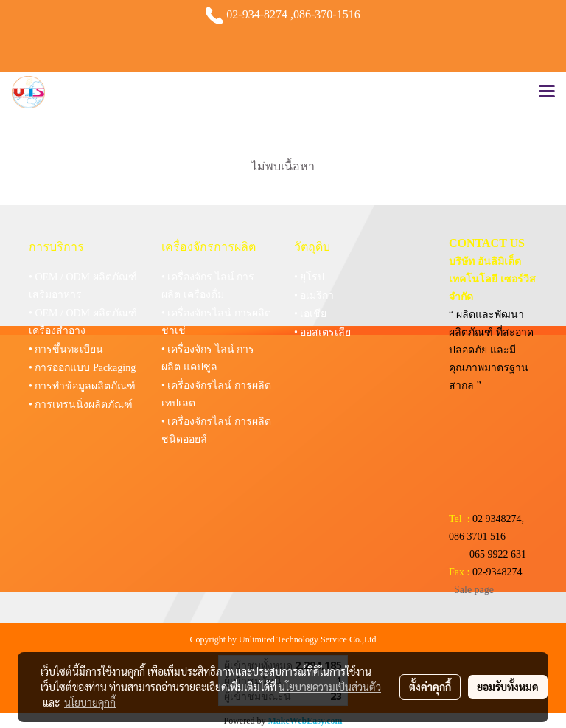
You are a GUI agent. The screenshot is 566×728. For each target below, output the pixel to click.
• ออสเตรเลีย (322, 332)
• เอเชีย (310, 314)
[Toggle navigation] (547, 92)
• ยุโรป (309, 277)
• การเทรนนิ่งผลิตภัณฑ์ (81, 405)
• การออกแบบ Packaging (82, 368)
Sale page (474, 590)
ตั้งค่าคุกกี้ (430, 687)
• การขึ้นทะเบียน (66, 349)
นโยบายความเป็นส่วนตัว (330, 687)
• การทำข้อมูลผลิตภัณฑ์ (82, 386)
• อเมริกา (314, 295)
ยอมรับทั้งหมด (508, 687)
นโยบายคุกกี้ (90, 702)
